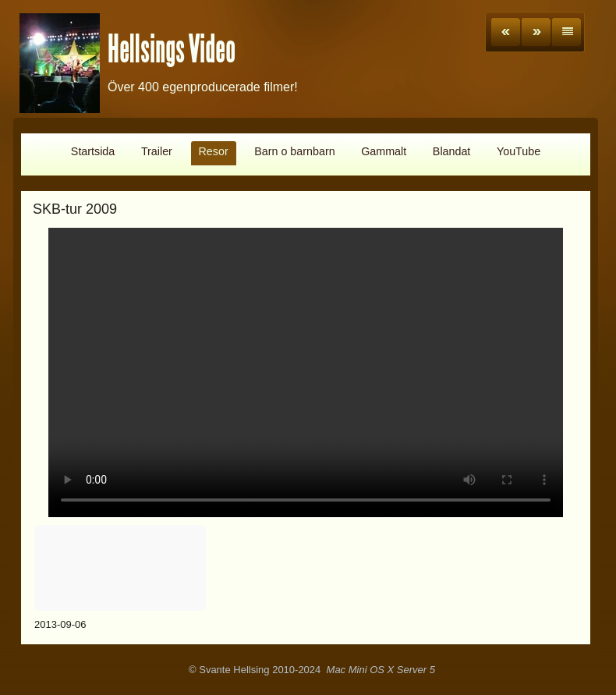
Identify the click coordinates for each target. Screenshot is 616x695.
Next (536, 32)
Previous (506, 32)
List (566, 32)
